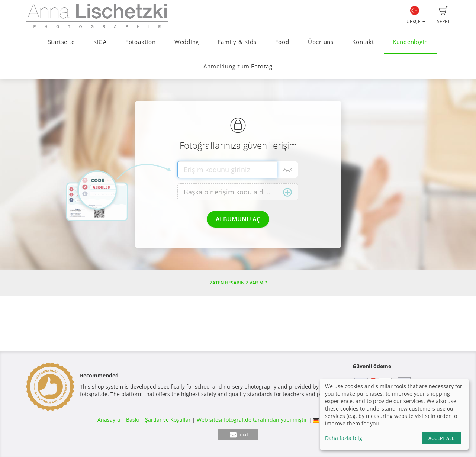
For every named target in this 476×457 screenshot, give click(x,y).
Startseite (61, 42)
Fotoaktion (141, 42)
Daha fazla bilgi (344, 438)
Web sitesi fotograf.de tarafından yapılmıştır (252, 420)
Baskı (133, 420)
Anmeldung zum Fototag (238, 66)
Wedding (187, 42)
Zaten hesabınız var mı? (238, 283)
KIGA (100, 42)
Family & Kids (237, 42)
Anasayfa (109, 420)
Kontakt (363, 42)
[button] (238, 435)
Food (282, 42)
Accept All (441, 438)
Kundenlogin (410, 42)
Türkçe (415, 15)
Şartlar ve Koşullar (168, 420)
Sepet (443, 15)
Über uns (321, 42)
